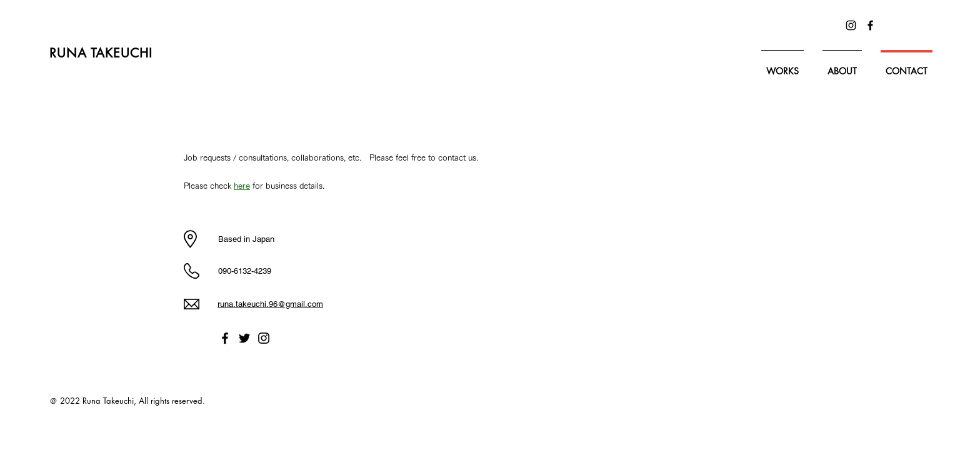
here (242, 186)
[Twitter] (244, 338)
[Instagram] (851, 25)
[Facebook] (870, 25)
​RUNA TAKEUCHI (103, 53)
